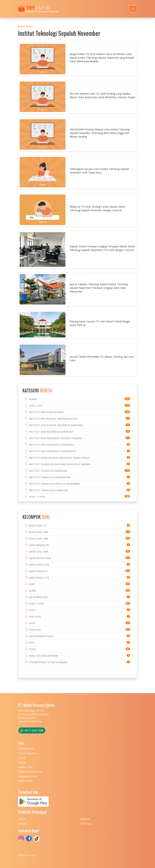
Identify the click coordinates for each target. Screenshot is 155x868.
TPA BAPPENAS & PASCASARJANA (48, 662)
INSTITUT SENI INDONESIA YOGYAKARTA (52, 451)
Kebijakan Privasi (27, 776)
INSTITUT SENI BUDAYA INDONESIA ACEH (53, 419)
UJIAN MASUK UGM (40, 558)
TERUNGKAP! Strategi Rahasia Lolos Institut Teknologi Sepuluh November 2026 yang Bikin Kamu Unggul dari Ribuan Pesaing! (100, 133)
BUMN (33, 399)
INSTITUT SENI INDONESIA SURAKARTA (52, 445)
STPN (32, 610)
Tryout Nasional (27, 753)
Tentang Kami (26, 749)
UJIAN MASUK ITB (39, 578)
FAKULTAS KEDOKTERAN (43, 656)
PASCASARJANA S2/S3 (41, 636)
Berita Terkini (25, 26)
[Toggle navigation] (133, 9)
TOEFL (33, 649)
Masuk (22, 762)
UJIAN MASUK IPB (39, 565)
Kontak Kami (25, 767)
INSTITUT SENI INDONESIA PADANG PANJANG (55, 438)
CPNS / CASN (36, 604)
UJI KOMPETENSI (38, 597)
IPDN (32, 623)
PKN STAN (35, 617)
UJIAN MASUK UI (38, 571)
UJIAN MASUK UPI (39, 545)
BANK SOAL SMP (39, 532)
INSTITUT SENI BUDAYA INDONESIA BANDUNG (56, 425)
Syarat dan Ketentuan (30, 772)
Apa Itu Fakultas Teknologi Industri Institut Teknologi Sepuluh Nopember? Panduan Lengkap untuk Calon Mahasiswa (99, 288)
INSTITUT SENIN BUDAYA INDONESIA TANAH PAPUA (59, 458)
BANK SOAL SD (38, 526)
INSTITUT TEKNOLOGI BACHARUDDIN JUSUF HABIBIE (60, 464)
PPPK (32, 643)
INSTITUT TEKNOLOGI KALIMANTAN (50, 477)
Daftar (22, 758)
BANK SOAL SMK (39, 552)
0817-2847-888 (32, 730)
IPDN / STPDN (37, 497)
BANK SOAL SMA (39, 539)
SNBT (32, 584)
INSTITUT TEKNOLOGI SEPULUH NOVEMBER (54, 484)
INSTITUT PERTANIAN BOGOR (46, 412)
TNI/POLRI (35, 630)
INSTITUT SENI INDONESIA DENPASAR (51, 432)
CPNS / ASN (36, 406)
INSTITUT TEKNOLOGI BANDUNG (48, 471)
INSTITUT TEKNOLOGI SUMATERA (48, 490)
